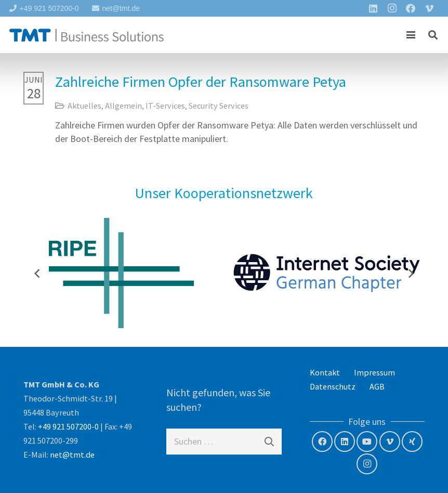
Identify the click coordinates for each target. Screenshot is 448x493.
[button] (411, 35)
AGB (377, 386)
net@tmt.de (72, 455)
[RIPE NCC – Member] (121, 273)
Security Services (219, 106)
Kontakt (325, 372)
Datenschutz (333, 386)
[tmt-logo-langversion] (87, 35)
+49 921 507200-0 (68, 426)
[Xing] (412, 442)
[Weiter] (411, 273)
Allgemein (123, 106)
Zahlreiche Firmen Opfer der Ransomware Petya (201, 82)
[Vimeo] (390, 442)
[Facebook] (322, 442)
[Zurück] (37, 273)
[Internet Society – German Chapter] (327, 273)
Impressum (374, 372)
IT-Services (165, 106)
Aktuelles (84, 106)
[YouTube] (367, 442)
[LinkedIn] (345, 442)
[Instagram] (367, 464)
